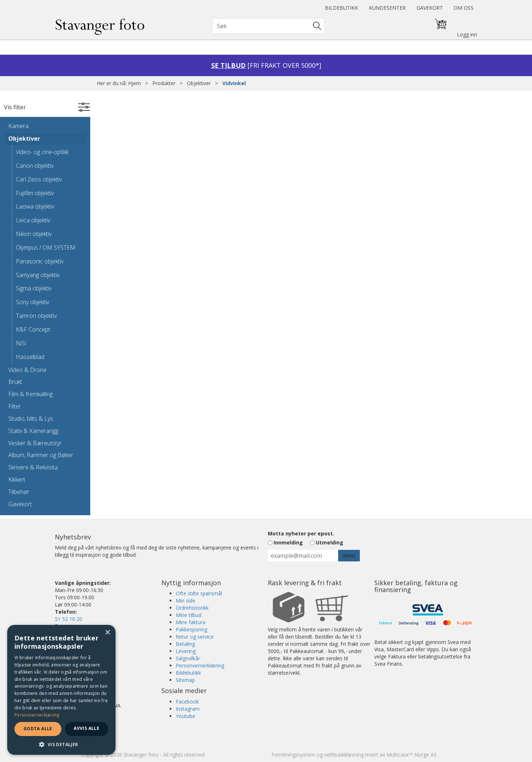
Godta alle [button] (38, 729)
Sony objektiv (32, 302)
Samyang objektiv (38, 275)
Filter (15, 406)
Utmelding (330, 542)
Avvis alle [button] (86, 728)
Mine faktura (191, 622)
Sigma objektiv (34, 288)
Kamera (18, 126)
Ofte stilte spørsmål (199, 593)
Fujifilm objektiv (35, 193)
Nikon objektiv (34, 234)
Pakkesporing (191, 629)
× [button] (107, 633)
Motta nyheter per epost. (301, 533)
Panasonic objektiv (40, 261)
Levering (186, 651)
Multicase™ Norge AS (412, 755)
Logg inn (467, 34)
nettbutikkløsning (344, 755)
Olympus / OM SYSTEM (46, 248)
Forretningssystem (293, 755)
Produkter (164, 83)
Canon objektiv (35, 166)
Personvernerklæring (200, 665)
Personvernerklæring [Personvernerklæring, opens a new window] (37, 715)
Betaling (185, 644)
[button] (61, 744)
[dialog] (61, 690)
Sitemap (185, 680)
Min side (186, 601)
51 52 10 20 (69, 619)
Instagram (188, 709)
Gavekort (430, 8)
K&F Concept (33, 329)
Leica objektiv (33, 220)
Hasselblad (30, 357)
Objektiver (199, 83)
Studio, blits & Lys (31, 419)
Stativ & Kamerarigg (33, 431)
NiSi (21, 343)
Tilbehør (19, 492)
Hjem (134, 83)
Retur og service (195, 637)
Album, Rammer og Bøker (41, 455)
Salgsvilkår (188, 658)
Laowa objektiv (35, 206)
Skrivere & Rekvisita (33, 467)
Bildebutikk (341, 8)
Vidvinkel (234, 83)
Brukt (15, 382)
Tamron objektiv (36, 316)
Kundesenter (387, 8)
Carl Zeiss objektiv (39, 179)
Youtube (186, 716)
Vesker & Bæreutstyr (35, 443)
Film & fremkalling (30, 394)
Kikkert (17, 479)
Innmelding (288, 542)
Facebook (187, 702)
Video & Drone (27, 370)
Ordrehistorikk (192, 608)
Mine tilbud (189, 615)
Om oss (464, 8)
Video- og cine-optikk (42, 152)
